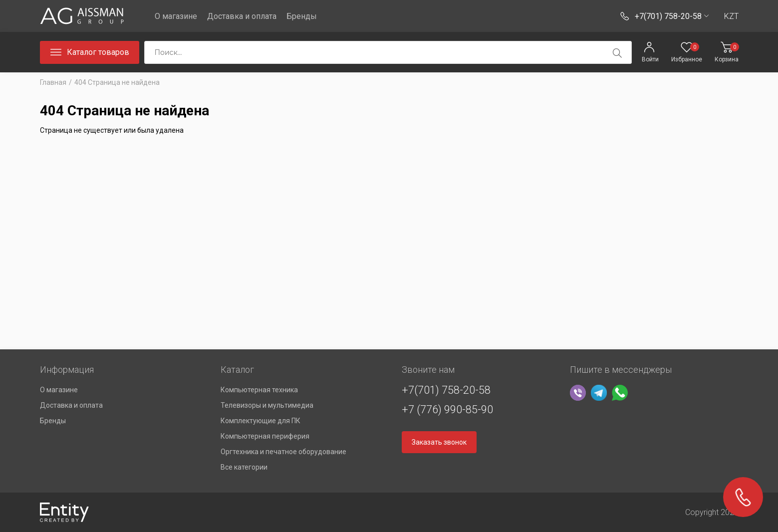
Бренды (302, 16)
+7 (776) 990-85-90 (447, 409)
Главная (53, 82)
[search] (617, 53)
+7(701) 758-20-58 (446, 390)
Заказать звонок (439, 442)
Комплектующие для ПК (260, 421)
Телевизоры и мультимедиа (267, 405)
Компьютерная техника (259, 390)
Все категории (244, 467)
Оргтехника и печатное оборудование (283, 452)
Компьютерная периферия (265, 436)
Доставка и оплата (242, 16)
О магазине (176, 16)
